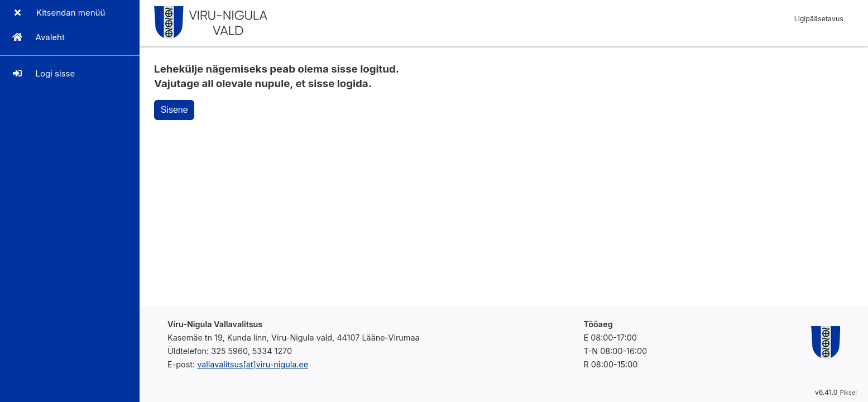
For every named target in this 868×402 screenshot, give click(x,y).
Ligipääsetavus (819, 19)
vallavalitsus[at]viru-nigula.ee (253, 364)
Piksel (848, 393)
